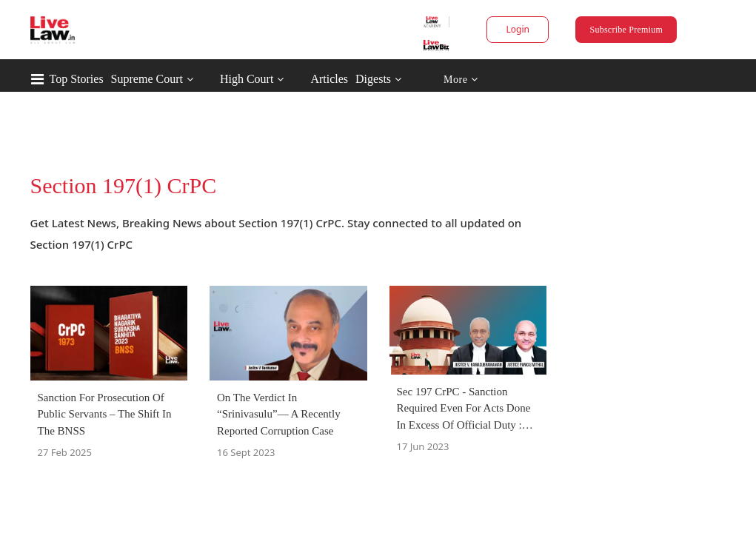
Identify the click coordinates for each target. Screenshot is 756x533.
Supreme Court (210, 79)
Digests (436, 79)
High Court (310, 79)
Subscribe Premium (587, 30)
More (523, 80)
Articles (392, 79)
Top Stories (140, 79)
